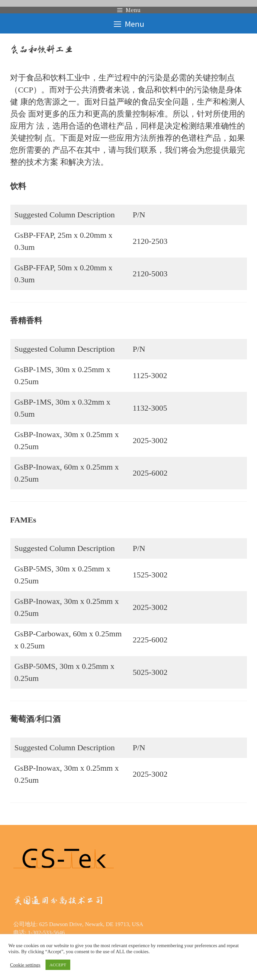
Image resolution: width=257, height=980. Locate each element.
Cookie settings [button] (25, 965)
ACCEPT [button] (58, 965)
